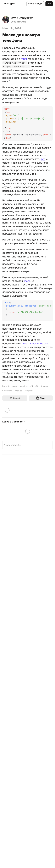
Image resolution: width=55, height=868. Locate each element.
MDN (24, 59)
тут (43, 159)
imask (27, 281)
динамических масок (35, 344)
